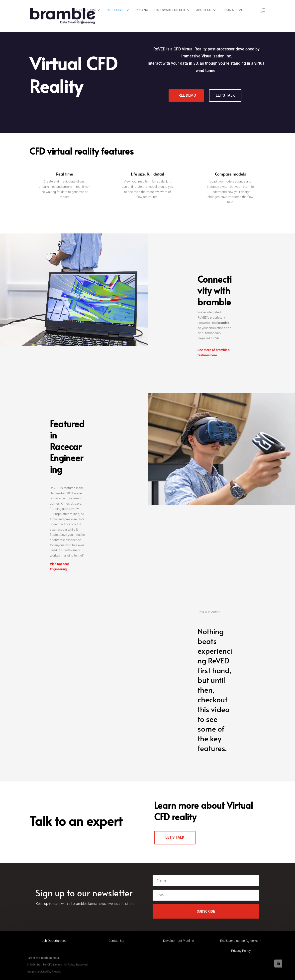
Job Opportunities (54, 941)
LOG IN (77, 22)
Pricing (141, 10)
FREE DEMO (186, 95)
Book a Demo (232, 10)
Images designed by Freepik (44, 972)
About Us (203, 10)
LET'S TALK (225, 95)
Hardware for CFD (169, 10)
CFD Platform (84, 10)
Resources (115, 10)
